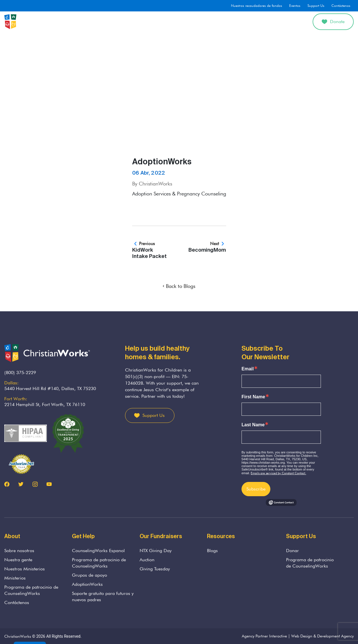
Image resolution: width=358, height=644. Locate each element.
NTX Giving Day (156, 551)
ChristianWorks (18, 636)
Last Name (253, 425)
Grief (163, 22)
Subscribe (256, 489)
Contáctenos (341, 6)
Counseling (137, 22)
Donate (333, 22)
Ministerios (15, 578)
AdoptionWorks (221, 22)
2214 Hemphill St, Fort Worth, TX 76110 (45, 404)
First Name (253, 397)
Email (248, 369)
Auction (147, 560)
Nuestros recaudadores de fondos (257, 6)
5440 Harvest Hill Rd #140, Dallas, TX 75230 (50, 388)
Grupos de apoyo (89, 575)
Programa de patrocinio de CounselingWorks (31, 590)
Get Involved (283, 22)
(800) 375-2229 (20, 373)
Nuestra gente (18, 560)
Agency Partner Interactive (264, 636)
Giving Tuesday (155, 569)
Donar (292, 551)
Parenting (187, 22)
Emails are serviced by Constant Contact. (278, 473)
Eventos (295, 6)
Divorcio (254, 22)
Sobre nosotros (102, 22)
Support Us (316, 6)
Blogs (212, 551)
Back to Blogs (179, 286)
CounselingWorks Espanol (98, 551)
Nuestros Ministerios (25, 569)
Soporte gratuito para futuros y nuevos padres (103, 596)
